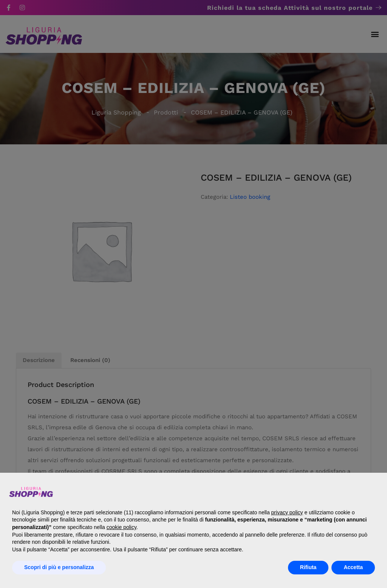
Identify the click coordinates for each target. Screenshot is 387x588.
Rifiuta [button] (308, 567)
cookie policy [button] (122, 527)
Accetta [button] (353, 567)
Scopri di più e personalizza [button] (59, 567)
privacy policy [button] (287, 512)
